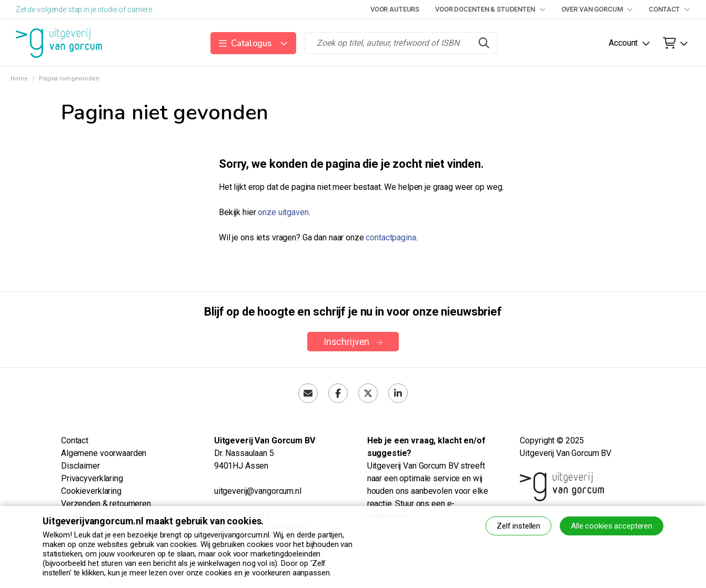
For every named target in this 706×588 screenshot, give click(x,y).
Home (19, 79)
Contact (669, 9)
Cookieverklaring (91, 491)
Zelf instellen (518, 526)
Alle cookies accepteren (612, 526)
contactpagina (391, 237)
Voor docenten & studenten (490, 9)
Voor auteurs (395, 9)
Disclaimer (80, 466)
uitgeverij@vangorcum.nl (258, 491)
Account (623, 43)
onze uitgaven (283, 212)
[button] (253, 43)
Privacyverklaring (92, 478)
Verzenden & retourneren (106, 504)
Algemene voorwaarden (104, 453)
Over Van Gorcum (597, 9)
